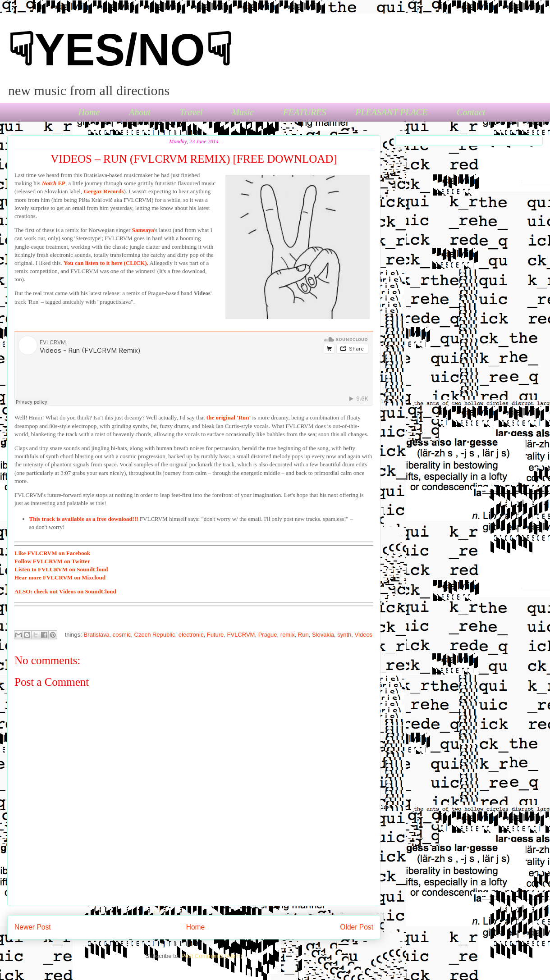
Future (215, 635)
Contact (471, 112)
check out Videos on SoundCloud (65, 591)
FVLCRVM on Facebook (52, 553)
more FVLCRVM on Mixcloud (60, 577)
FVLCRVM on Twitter (52, 561)
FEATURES (305, 112)
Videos (364, 635)
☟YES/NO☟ (120, 50)
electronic (191, 635)
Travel (191, 112)
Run (303, 635)
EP (54, 183)
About (140, 112)
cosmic (122, 635)
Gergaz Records (103, 191)
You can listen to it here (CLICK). (106, 263)
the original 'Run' (229, 417)
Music (243, 112)
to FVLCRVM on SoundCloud (61, 569)
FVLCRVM (241, 635)
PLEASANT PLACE (391, 112)
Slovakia (323, 635)
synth (344, 635)
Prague (268, 635)
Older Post (357, 927)
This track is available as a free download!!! (84, 519)
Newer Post (33, 927)
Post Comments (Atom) (212, 956)
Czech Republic (155, 635)
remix (288, 635)
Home (89, 112)
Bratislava (97, 635)
